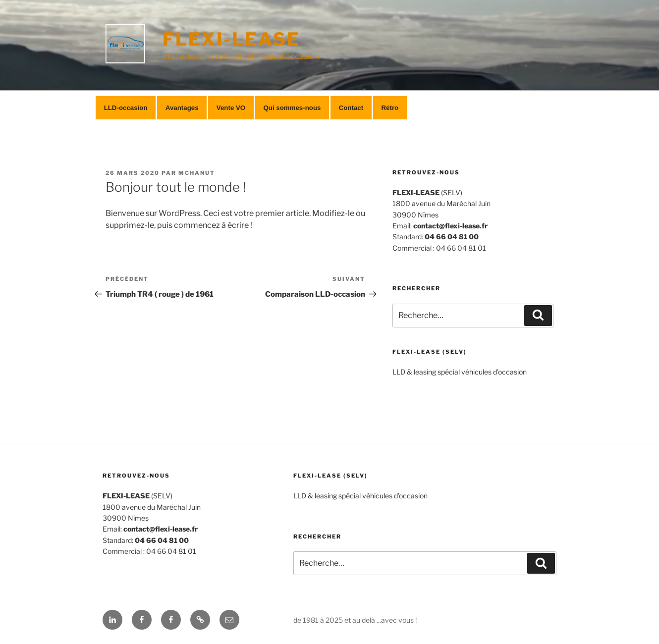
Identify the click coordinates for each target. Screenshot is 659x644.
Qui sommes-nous (292, 108)
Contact (351, 108)
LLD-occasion (126, 108)
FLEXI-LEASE (231, 39)
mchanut (197, 173)
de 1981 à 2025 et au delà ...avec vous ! (355, 620)
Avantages (182, 108)
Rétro (390, 108)
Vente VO (231, 108)
